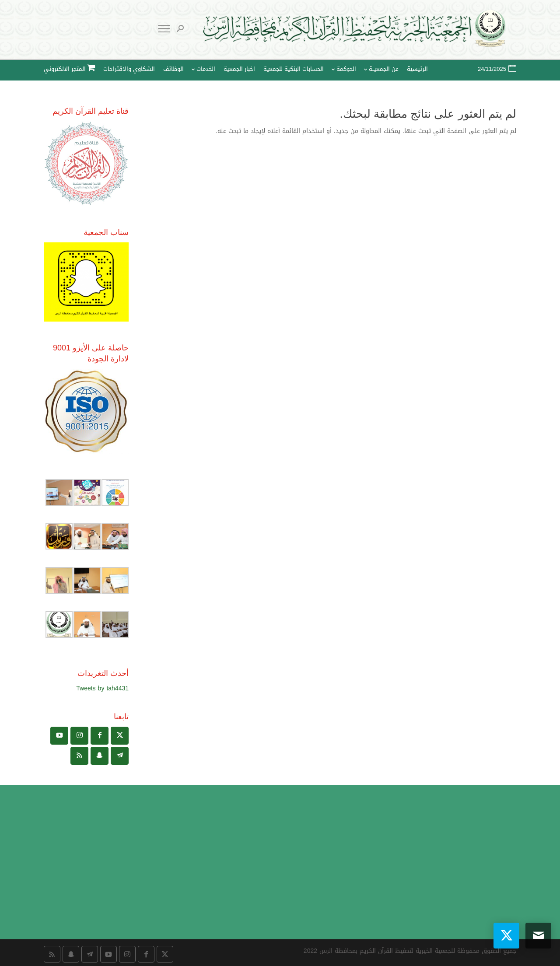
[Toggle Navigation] (164, 31)
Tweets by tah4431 (102, 688)
